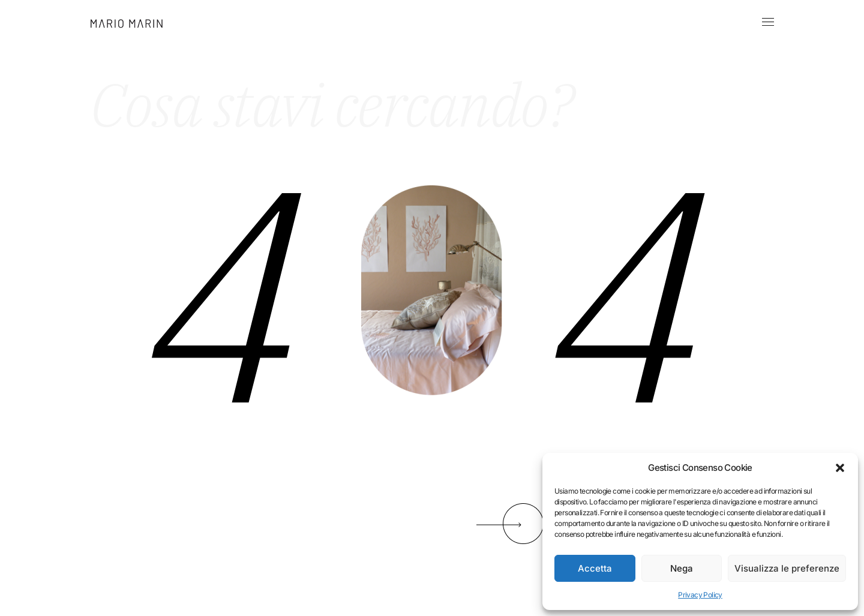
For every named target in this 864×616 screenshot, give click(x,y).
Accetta (595, 568)
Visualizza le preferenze (787, 568)
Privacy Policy (700, 595)
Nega (682, 568)
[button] (840, 468)
